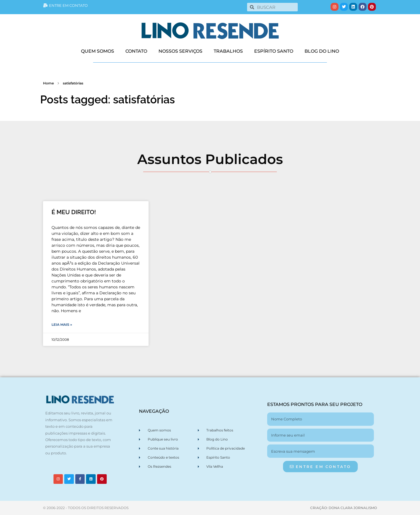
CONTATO (136, 51)
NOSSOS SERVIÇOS (180, 51)
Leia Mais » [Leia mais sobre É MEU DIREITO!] (62, 324)
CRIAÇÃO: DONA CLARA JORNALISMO (344, 508)
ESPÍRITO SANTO (274, 51)
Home (48, 83)
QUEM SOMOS (97, 51)
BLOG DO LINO (322, 51)
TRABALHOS (228, 51)
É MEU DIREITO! (74, 212)
